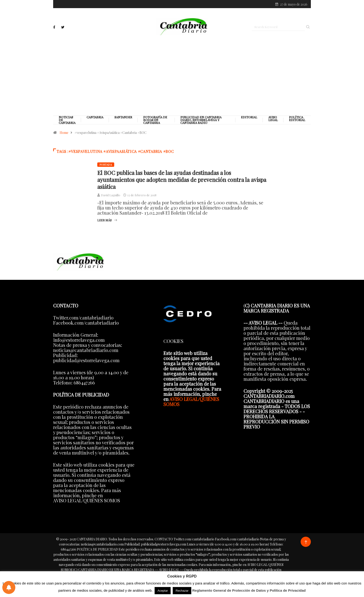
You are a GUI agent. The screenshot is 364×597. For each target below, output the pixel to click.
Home (64, 134)
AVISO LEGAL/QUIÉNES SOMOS (191, 402)
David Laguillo (111, 196)
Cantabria (95, 118)
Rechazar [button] (182, 591)
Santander (123, 118)
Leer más (107, 221)
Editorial (249, 118)
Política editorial (297, 119)
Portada (106, 166)
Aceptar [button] (163, 591)
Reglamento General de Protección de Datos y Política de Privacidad (249, 590)
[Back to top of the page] (306, 543)
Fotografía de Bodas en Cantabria (155, 121)
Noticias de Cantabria (67, 121)
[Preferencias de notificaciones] (9, 587)
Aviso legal (273, 119)
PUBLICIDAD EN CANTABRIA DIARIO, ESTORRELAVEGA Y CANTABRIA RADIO (201, 121)
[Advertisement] (182, 76)
